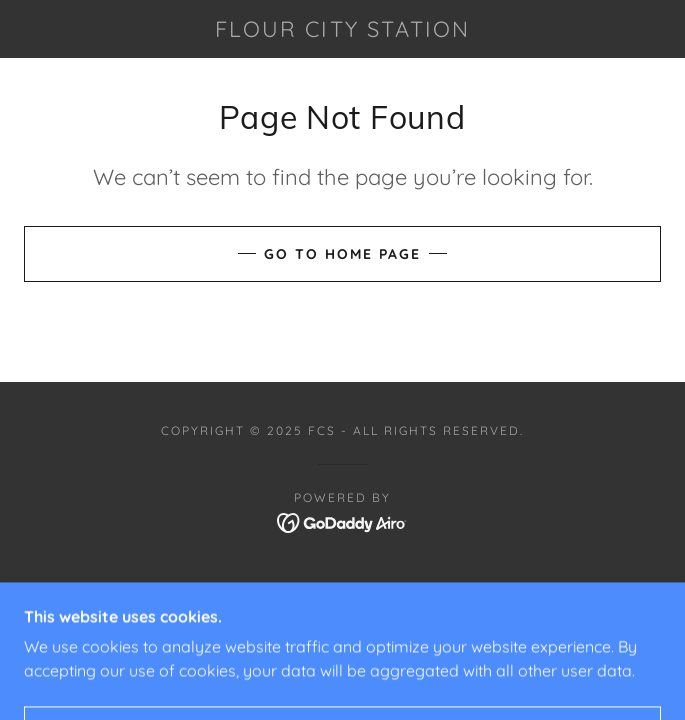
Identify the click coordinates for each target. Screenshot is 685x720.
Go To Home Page (342, 254)
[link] (343, 29)
